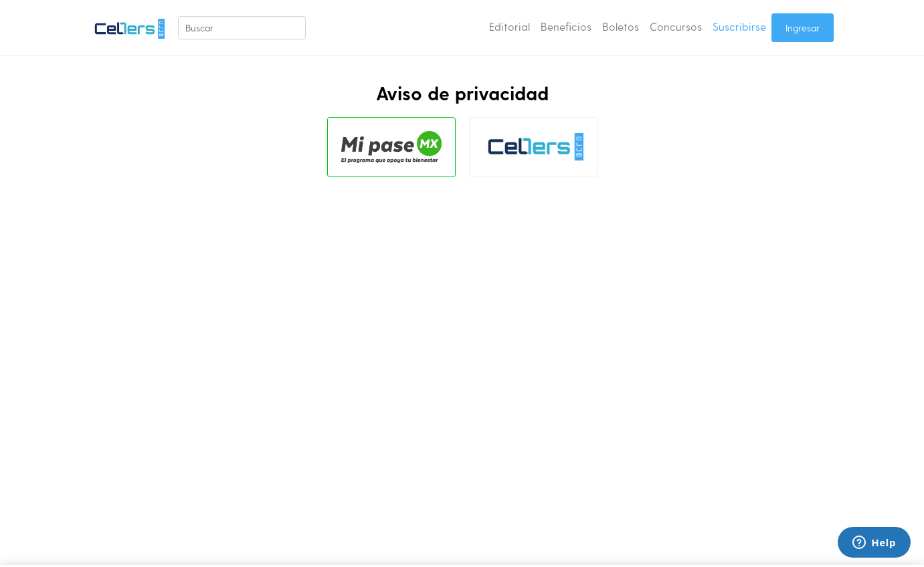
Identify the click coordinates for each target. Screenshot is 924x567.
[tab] (391, 147)
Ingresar (803, 28)
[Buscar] (242, 28)
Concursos (676, 26)
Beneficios (566, 26)
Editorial (510, 26)
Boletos (621, 26)
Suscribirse (739, 26)
